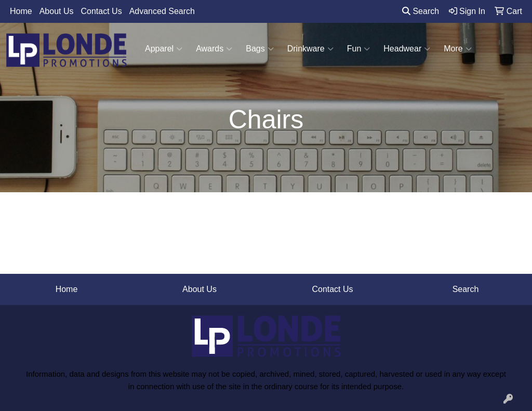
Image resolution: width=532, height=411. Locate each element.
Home (21, 11)
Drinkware (310, 49)
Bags (260, 49)
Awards (214, 49)
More (457, 49)
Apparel (164, 49)
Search (421, 11)
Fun (359, 49)
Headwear (407, 49)
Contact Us (102, 11)
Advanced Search (162, 11)
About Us (57, 11)
